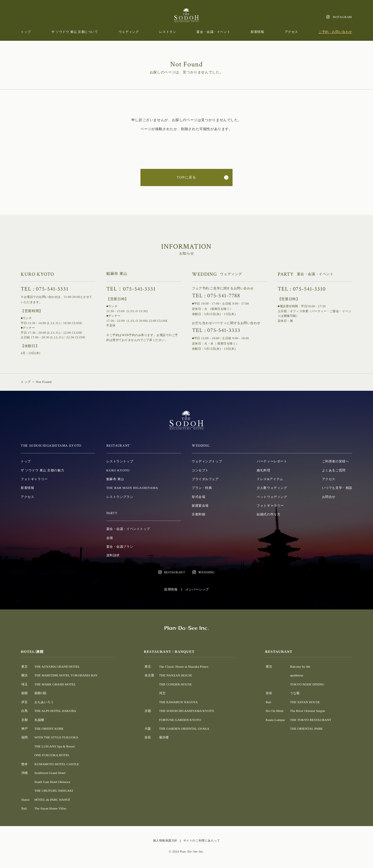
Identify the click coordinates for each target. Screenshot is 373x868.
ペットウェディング (272, 497)
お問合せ (329, 497)
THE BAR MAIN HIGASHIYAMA (132, 488)
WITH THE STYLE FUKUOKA (56, 737)
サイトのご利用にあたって (202, 840)
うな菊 (295, 693)
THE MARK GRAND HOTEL (55, 684)
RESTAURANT (175, 572)
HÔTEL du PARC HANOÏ (52, 800)
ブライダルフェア (205, 479)
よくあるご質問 (334, 470)
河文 (162, 693)
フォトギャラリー (34, 479)
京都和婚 (198, 514)
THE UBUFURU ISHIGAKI (54, 791)
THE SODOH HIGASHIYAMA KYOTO (187, 711)
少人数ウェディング (272, 488)
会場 (110, 538)
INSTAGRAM (342, 17)
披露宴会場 (200, 505)
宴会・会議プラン (120, 547)
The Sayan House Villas (50, 808)
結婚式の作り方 (269, 514)
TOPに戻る (186, 177)
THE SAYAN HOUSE (305, 702)
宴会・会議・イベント (213, 32)
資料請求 (113, 555)
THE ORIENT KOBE (49, 729)
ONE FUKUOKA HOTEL (52, 755)
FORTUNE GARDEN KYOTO (180, 720)
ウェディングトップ (207, 461)
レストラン (168, 32)
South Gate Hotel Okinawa (52, 782)
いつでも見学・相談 (337, 488)
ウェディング (129, 32)
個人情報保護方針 (165, 840)
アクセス (291, 32)
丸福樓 (39, 720)
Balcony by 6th (300, 667)
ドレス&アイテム (270, 479)
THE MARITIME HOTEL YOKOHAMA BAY (66, 675)
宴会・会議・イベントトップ (128, 529)
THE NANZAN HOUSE (176, 675)
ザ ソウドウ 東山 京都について (75, 32)
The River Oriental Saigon (307, 711)
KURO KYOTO (118, 470)
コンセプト (200, 470)
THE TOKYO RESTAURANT (310, 720)
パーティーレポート (272, 461)
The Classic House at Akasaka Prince (184, 667)
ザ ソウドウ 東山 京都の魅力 (42, 470)
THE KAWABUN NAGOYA (178, 702)
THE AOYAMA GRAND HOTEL (57, 667)
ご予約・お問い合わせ (335, 32)
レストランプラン (120, 497)
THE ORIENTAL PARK (306, 729)
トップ (26, 32)
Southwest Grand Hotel (50, 773)
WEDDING (206, 572)
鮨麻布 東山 (115, 479)
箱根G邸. (41, 693)
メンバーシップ (197, 589)
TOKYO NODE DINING (307, 684)
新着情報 (257, 32)
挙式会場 (198, 497)
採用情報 (171, 589)
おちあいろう (44, 702)
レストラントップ (120, 461)
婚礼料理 (263, 470)
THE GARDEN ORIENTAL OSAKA (184, 729)
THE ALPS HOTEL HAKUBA (55, 711)
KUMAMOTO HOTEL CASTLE (57, 764)
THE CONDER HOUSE (175, 684)
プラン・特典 (202, 488)
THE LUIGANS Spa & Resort (55, 746)
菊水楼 (164, 737)
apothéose (297, 675)
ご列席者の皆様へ (336, 461)
